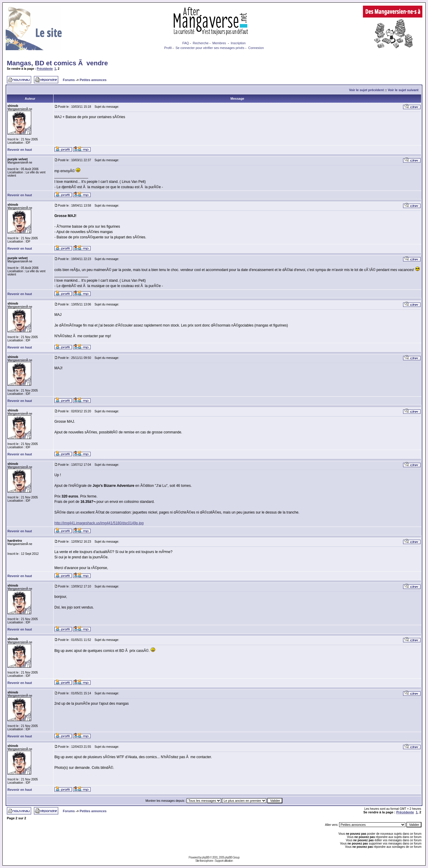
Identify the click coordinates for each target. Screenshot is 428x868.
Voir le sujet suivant (403, 90)
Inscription (238, 43)
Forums (69, 80)
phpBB (206, 857)
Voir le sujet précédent (366, 90)
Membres (219, 43)
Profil (168, 48)
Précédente (45, 69)
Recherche (200, 43)
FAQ (186, 43)
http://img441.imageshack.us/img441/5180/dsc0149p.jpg (99, 523)
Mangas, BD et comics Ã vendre (57, 63)
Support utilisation (224, 861)
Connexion (256, 48)
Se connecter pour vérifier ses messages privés (210, 48)
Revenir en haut (20, 150)
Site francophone (204, 861)
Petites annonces (93, 80)
